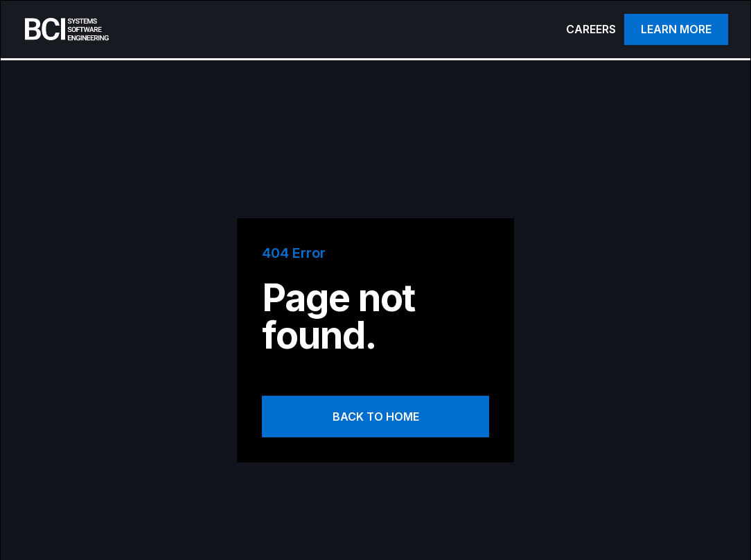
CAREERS (591, 29)
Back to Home (376, 417)
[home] (219, 29)
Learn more (676, 29)
